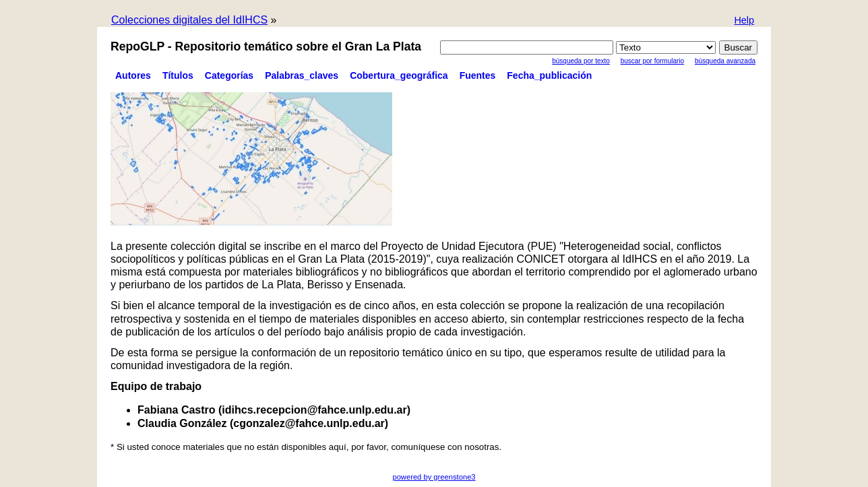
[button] (744, 21)
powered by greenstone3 (434, 477)
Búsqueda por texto (581, 61)
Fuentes (478, 75)
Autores (133, 75)
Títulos (178, 75)
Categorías (229, 75)
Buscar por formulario (652, 61)
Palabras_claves (302, 75)
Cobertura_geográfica (399, 75)
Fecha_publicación (549, 75)
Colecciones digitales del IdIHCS (189, 20)
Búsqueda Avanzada (725, 61)
